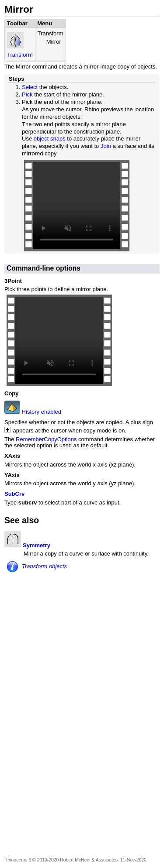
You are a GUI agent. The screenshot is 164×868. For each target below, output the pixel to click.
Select (30, 87)
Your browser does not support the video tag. (77, 206)
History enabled (41, 412)
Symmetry (37, 545)
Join (106, 146)
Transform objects (44, 566)
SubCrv (14, 494)
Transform (20, 55)
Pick (27, 94)
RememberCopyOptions (46, 439)
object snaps (50, 139)
